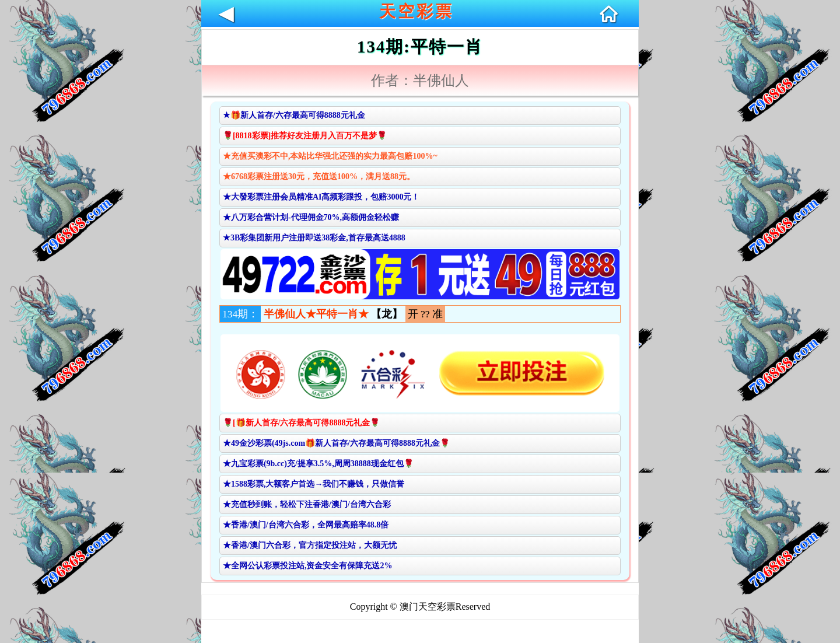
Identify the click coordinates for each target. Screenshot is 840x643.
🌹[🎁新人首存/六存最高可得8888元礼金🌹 (302, 423)
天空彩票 (416, 11)
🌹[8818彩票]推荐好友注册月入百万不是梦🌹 (305, 136)
